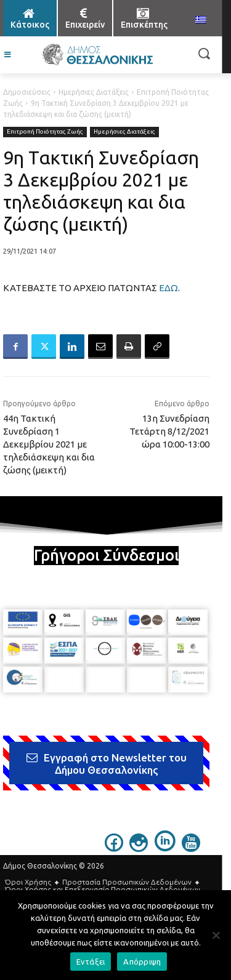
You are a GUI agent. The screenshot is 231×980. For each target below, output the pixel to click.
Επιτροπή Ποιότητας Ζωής (45, 132)
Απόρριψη (142, 962)
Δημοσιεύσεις (27, 92)
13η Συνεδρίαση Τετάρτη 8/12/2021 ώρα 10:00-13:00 (169, 431)
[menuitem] (201, 20)
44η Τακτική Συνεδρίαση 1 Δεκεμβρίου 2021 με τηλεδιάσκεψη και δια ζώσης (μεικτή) (49, 444)
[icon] (114, 848)
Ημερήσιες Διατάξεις (94, 92)
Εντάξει (91, 962)
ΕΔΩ (168, 288)
